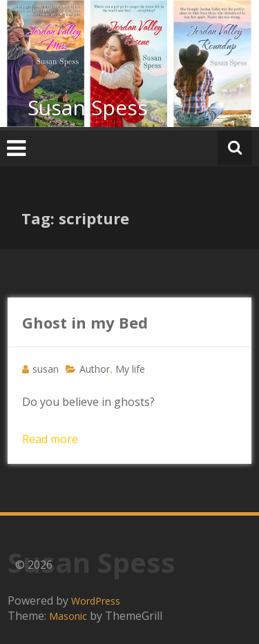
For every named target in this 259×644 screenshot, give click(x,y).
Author (95, 369)
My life (130, 369)
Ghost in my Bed (85, 322)
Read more (50, 439)
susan (46, 369)
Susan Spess (88, 107)
